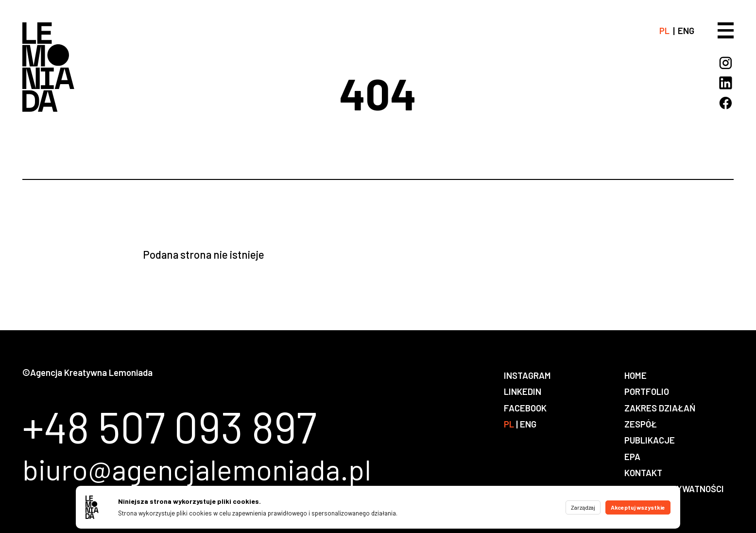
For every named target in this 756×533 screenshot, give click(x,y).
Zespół (641, 424)
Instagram (527, 375)
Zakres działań (660, 408)
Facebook (525, 408)
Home (636, 375)
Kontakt (643, 472)
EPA (632, 456)
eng (686, 30)
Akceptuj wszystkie (638, 507)
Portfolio (647, 391)
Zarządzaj (583, 507)
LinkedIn (523, 391)
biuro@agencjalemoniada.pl (197, 469)
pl (664, 30)
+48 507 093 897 (170, 426)
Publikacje (650, 440)
